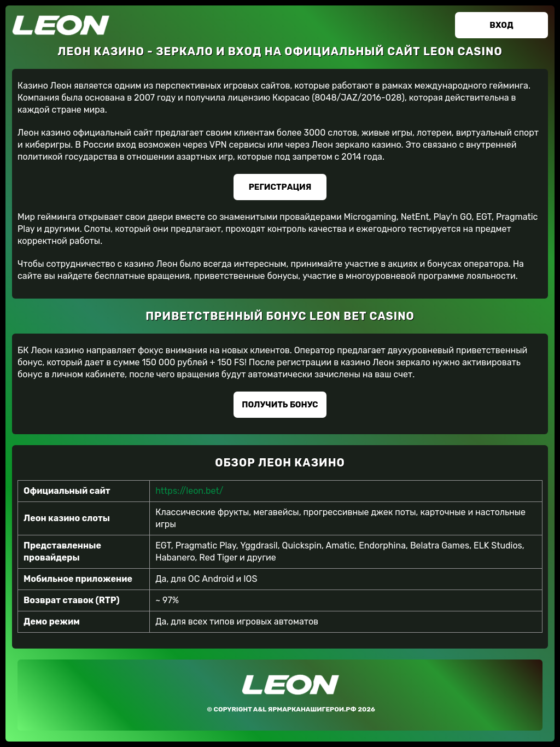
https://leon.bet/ (189, 491)
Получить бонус (280, 405)
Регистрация (280, 187)
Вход (501, 25)
